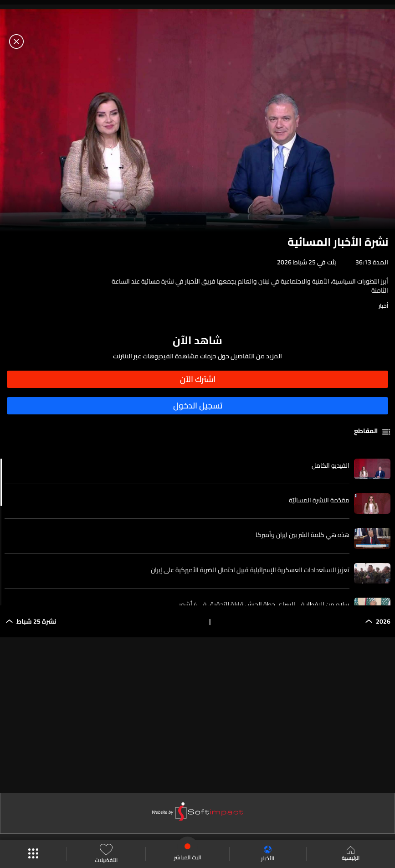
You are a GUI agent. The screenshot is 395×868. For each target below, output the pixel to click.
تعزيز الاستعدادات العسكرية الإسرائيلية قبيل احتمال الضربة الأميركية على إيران (250, 570)
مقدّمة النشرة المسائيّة (319, 500)
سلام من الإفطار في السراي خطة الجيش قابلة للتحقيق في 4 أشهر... (262, 604)
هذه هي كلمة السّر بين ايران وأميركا (303, 535)
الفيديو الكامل (331, 465)
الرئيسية (351, 854)
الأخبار (268, 854)
